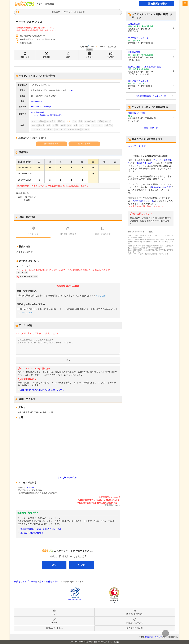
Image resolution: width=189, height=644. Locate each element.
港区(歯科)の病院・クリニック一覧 (151, 96)
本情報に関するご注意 (29, 277)
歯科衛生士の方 (51, 144)
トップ (54, 614)
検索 (83, 12)
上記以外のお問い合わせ (32, 533)
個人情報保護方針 (135, 628)
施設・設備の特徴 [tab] (103, 234)
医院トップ (25, 57)
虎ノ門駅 (30, 488)
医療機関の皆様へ (158, 4)
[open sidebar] (185, 4)
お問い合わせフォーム (143, 201)
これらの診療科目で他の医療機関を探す (47, 115)
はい (54, 565)
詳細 (117, 642)
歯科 (33, 112)
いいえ (82, 565)
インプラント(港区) (137, 146)
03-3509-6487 (37, 101)
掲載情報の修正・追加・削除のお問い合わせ (41, 529)
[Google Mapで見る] (68, 477)
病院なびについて (135, 623)
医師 (68, 57)
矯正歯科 (40, 112)
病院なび (25, 4)
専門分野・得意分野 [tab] (68, 234)
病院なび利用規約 (54, 628)
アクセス (111, 57)
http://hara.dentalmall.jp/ (41, 107)
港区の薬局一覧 (151, 128)
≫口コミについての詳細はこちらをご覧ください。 (42, 390)
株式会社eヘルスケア (146, 163)
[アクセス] (71, 90)
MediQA (54, 623)
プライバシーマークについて (75, 600)
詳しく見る (23, 272)
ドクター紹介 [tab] (33, 234)
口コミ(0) (89, 57)
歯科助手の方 (84, 144)
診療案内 (47, 57)
